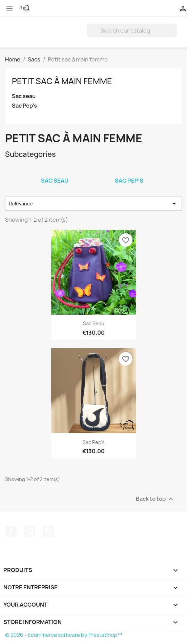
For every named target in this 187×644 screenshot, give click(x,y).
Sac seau (24, 96)
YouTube (30, 531)
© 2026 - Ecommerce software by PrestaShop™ (64, 635)
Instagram (48, 531)
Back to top (155, 499)
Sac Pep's (24, 106)
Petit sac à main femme (62, 81)
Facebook (11, 531)
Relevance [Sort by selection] (93, 204)
